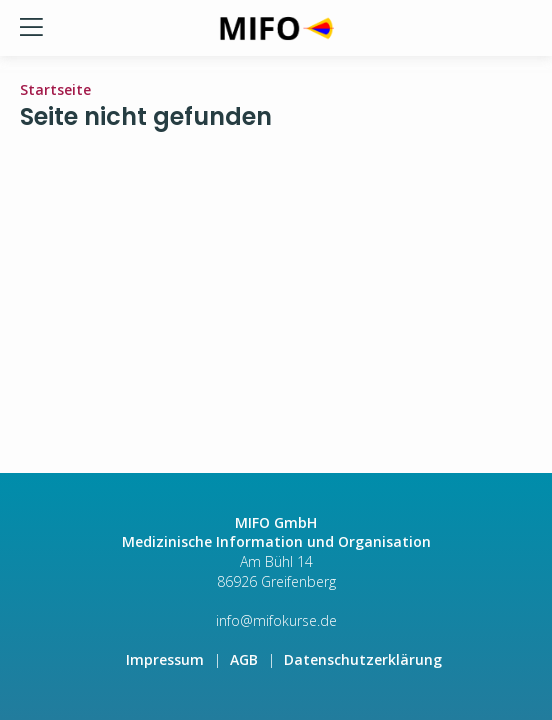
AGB (244, 659)
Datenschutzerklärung (363, 659)
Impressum (165, 659)
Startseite (55, 89)
